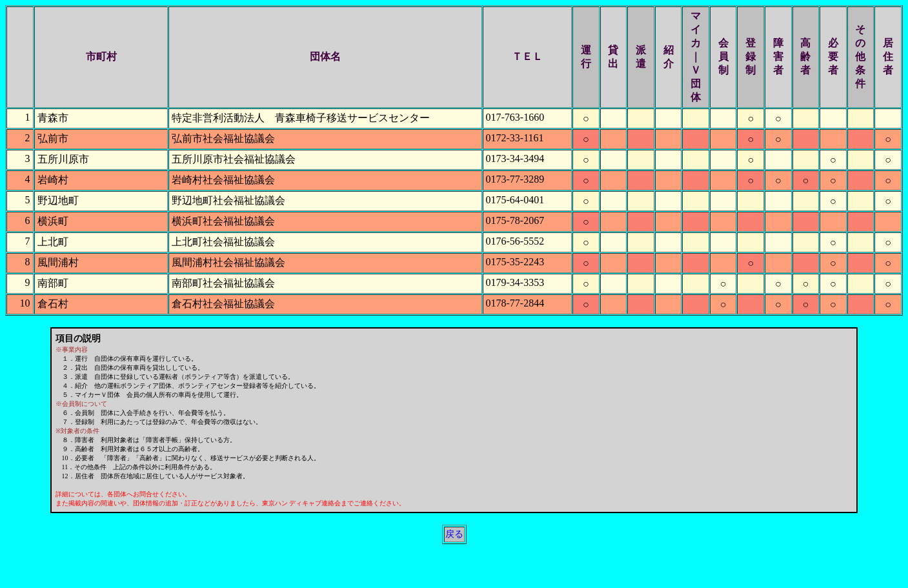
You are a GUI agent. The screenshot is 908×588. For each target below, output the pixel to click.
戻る (454, 534)
